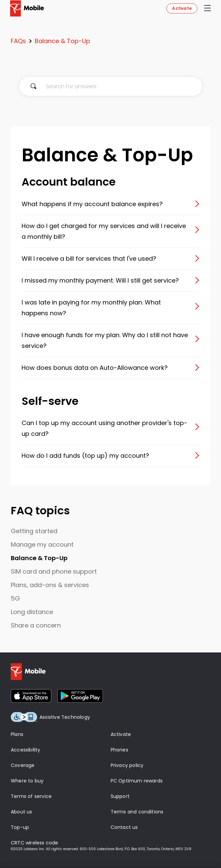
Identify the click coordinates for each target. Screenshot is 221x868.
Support (120, 796)
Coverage (23, 765)
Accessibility (26, 750)
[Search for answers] (111, 86)
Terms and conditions (137, 812)
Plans (17, 734)
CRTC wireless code (35, 843)
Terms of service (31, 796)
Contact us (124, 827)
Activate (182, 8)
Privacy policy (127, 765)
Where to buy (27, 781)
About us (22, 812)
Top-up (20, 827)
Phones (119, 750)
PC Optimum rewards (137, 781)
